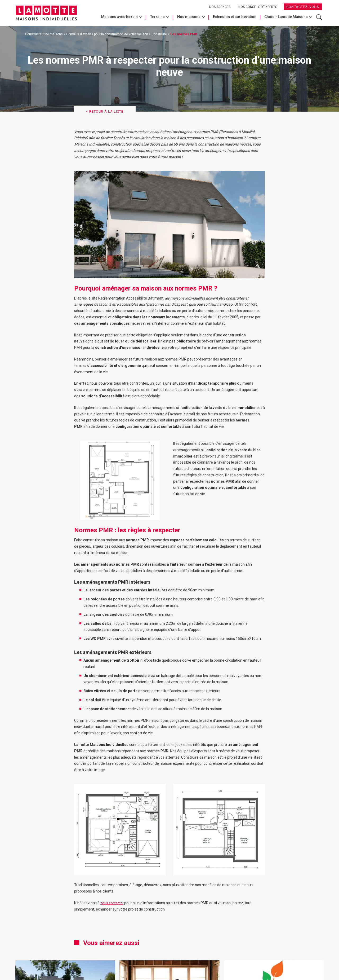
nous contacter (113, 904)
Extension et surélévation (235, 17)
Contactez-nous (303, 7)
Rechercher (319, 17)
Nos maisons (189, 17)
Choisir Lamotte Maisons (286, 17)
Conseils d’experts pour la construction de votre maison (107, 34)
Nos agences (220, 7)
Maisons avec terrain (119, 17)
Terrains (157, 17)
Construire (159, 34)
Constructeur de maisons (44, 34)
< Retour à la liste (108, 112)
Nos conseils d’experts (258, 7)
